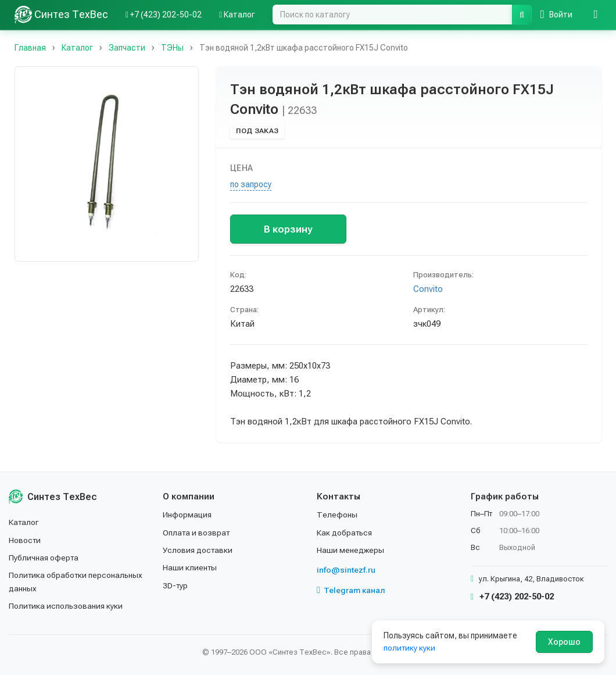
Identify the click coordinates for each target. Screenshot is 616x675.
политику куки (410, 648)
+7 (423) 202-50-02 (512, 597)
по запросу (251, 184)
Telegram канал (351, 590)
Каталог (24, 522)
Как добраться (345, 533)
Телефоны (337, 515)
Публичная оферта (44, 558)
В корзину (288, 229)
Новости (25, 540)
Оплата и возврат (197, 533)
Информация (188, 515)
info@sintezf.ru (346, 570)
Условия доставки (198, 550)
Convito (428, 289)
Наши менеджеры (350, 550)
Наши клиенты (190, 567)
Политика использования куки (67, 606)
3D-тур (176, 585)
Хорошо (564, 642)
